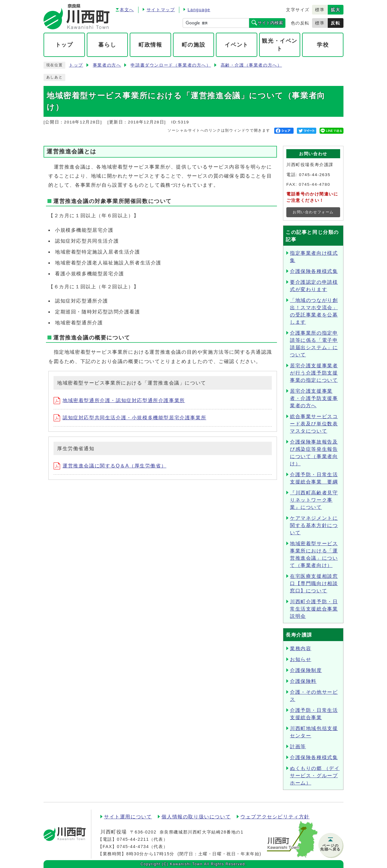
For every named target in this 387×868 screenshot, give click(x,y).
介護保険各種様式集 (314, 271)
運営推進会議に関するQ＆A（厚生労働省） (110, 466)
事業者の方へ (107, 65)
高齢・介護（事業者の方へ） (251, 65)
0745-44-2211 (133, 839)
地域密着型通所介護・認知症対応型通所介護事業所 (119, 400)
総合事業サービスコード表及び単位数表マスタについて (314, 424)
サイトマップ (161, 10)
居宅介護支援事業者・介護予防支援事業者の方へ (314, 398)
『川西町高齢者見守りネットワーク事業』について (314, 500)
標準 (320, 10)
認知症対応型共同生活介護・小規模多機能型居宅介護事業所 (130, 418)
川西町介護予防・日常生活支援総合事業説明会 (314, 609)
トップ (76, 65)
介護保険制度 (306, 670)
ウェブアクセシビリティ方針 (275, 817)
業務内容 (301, 649)
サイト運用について (128, 817)
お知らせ (301, 659)
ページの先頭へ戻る (330, 847)
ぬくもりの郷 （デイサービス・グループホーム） (315, 776)
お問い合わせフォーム (313, 212)
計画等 (298, 747)
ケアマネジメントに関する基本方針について (314, 525)
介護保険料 (303, 681)
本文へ (127, 10)
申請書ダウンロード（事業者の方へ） (171, 65)
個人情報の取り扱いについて (196, 817)
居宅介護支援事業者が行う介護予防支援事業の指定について (314, 373)
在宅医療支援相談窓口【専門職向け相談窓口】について (314, 583)
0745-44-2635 (315, 175)
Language (199, 10)
